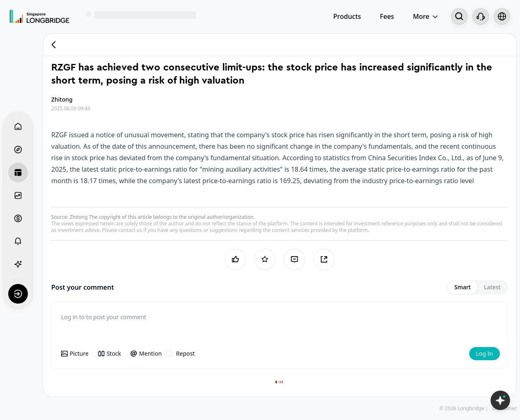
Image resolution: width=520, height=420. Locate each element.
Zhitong (79, 217)
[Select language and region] (502, 16)
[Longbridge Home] (40, 16)
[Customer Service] (481, 16)
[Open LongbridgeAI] (500, 400)
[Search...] (459, 16)
